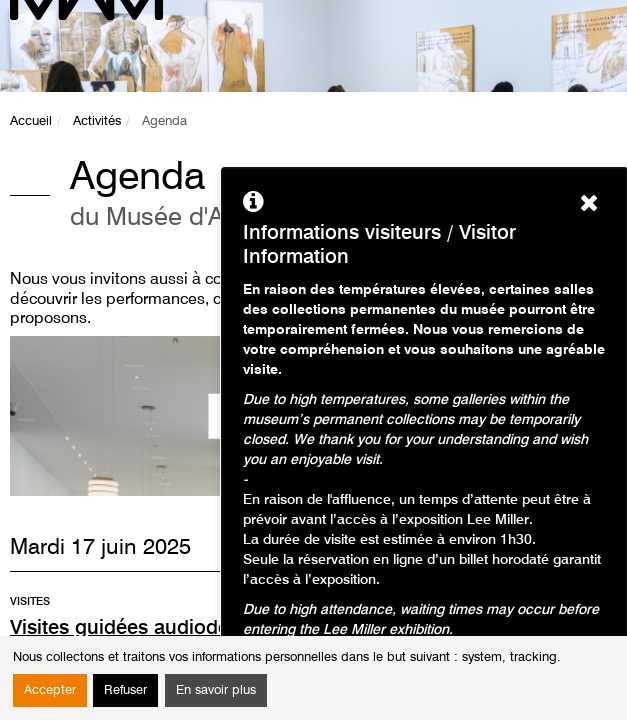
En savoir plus (216, 690)
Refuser (125, 690)
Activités (97, 121)
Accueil (31, 121)
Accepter (50, 690)
